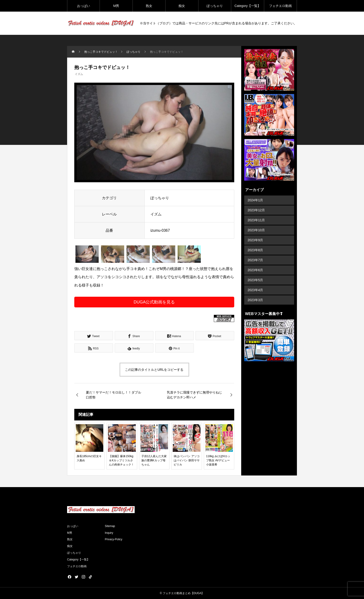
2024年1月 (255, 200)
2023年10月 (256, 230)
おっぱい (84, 6)
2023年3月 (255, 300)
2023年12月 (256, 210)
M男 (116, 6)
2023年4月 (255, 290)
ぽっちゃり (215, 6)
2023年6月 (255, 270)
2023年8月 (255, 250)
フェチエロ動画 (280, 6)
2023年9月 (255, 240)
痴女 (182, 6)
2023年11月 (256, 220)
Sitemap (110, 526)
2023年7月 (255, 260)
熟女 (149, 6)
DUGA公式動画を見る (154, 302)
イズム (79, 74)
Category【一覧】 (248, 6)
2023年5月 (255, 280)
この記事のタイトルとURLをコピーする (154, 370)
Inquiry (109, 533)
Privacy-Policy (114, 539)
